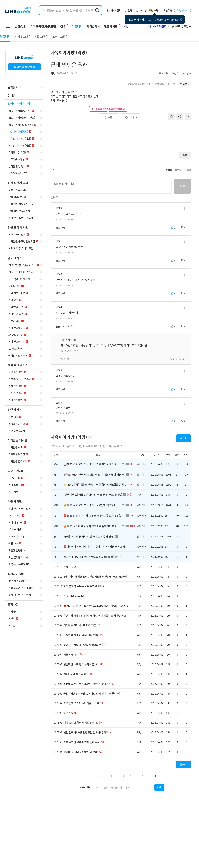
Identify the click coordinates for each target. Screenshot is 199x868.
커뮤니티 (75, 26)
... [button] (149, 776)
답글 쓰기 (60, 227)
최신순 (188, 170)
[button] (86, 776)
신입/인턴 (21, 26)
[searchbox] (127, 787)
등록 (182, 186)
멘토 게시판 (109, 26)
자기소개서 (91, 26)
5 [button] (118, 776)
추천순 (169, 170)
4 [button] (111, 776)
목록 (185, 155)
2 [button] (99, 776)
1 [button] (92, 776)
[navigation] (24, 96)
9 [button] (143, 776)
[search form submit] (97, 10)
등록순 (178, 170)
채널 (125, 26)
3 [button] (105, 776)
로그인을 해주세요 (24, 67)
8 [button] (137, 776)
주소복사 (185, 84)
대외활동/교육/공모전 (43, 26)
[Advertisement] (121, 133)
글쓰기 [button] (183, 438)
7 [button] (130, 776)
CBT (63, 25)
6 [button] (124, 776)
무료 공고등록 (181, 26)
